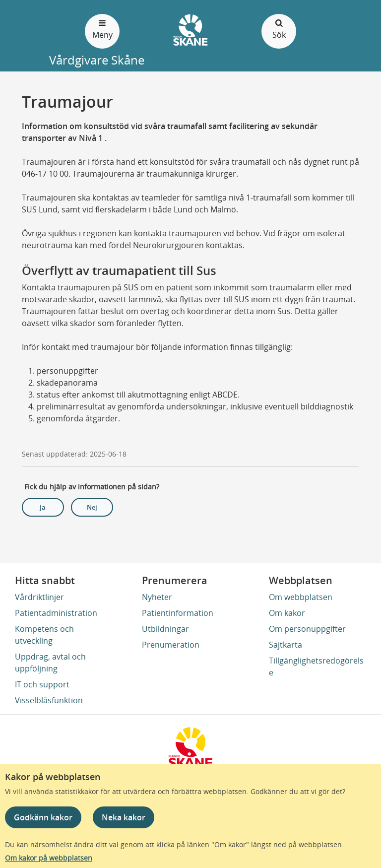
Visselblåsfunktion (49, 700)
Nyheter (157, 597)
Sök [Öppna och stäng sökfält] (279, 29)
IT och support (42, 684)
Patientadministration (56, 613)
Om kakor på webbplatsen (49, 858)
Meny (102, 29)
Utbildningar (165, 629)
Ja (43, 507)
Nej (92, 507)
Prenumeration (171, 645)
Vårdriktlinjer (39, 597)
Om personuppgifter (307, 629)
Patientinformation (178, 613)
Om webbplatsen (301, 597)
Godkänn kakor (43, 817)
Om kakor (287, 613)
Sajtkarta (286, 645)
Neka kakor (124, 817)
